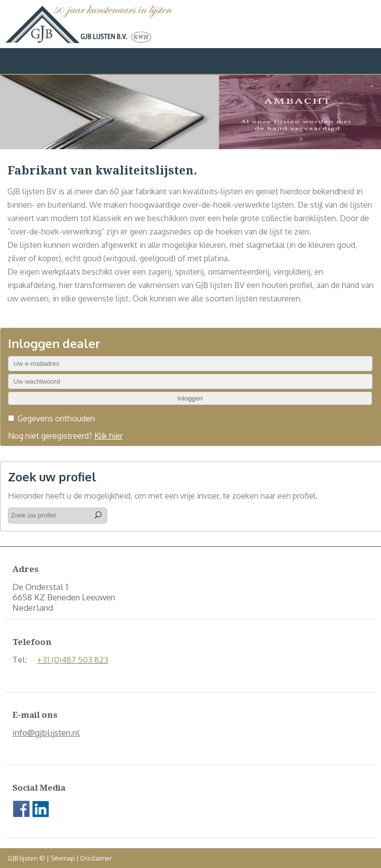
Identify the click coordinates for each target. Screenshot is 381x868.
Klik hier (108, 436)
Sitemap (63, 858)
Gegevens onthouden (56, 418)
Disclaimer (96, 858)
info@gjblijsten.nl (46, 732)
